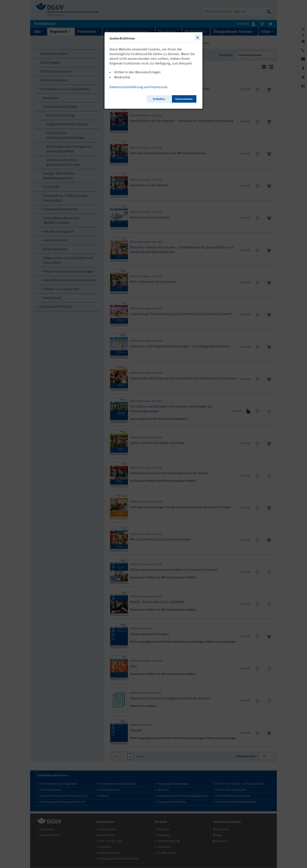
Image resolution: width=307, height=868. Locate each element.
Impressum (159, 87)
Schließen (159, 99)
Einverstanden (184, 99)
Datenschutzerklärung (126, 87)
